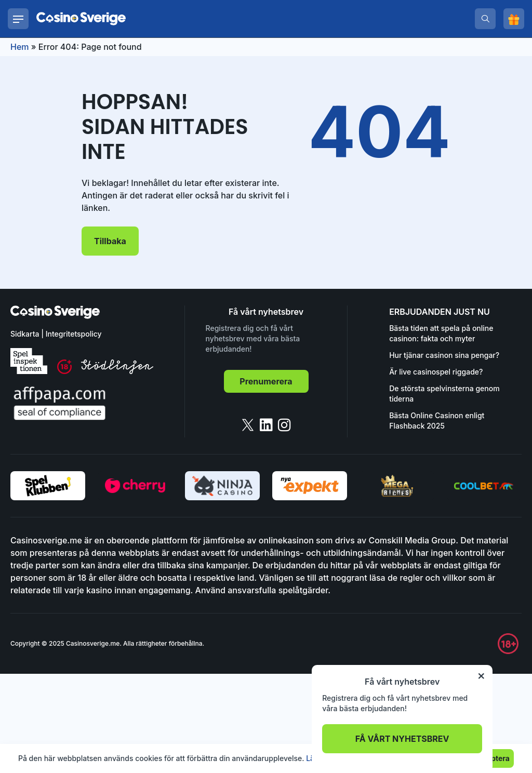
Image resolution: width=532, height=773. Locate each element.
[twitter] (248, 425)
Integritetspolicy (74, 334)
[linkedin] (266, 425)
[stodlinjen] (117, 371)
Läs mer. (321, 758)
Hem (20, 47)
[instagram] (284, 425)
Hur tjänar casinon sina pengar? (444, 355)
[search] (485, 19)
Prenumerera (266, 381)
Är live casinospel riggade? (436, 372)
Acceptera (491, 758)
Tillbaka (110, 241)
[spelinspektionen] (29, 361)
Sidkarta (25, 334)
